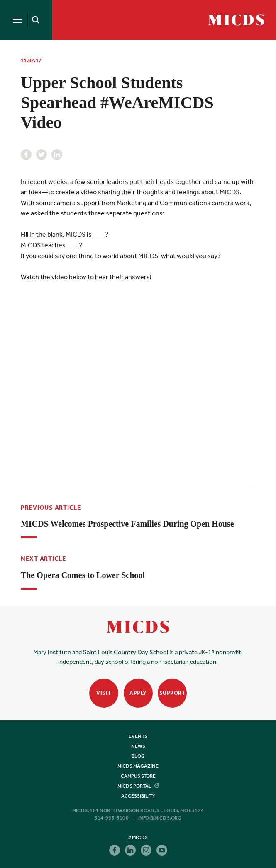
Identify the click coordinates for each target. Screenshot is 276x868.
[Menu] (17, 20)
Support (172, 693)
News (138, 746)
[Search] (34, 20)
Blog (138, 756)
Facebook (26, 155)
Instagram (146, 850)
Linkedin (57, 155)
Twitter (42, 155)
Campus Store (138, 776)
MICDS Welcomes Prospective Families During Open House (127, 524)
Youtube (162, 850)
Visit (104, 693)
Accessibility (138, 796)
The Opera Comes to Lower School (83, 575)
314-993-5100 (112, 818)
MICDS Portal (138, 786)
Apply (138, 693)
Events (138, 736)
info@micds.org (160, 818)
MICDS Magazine (138, 766)
